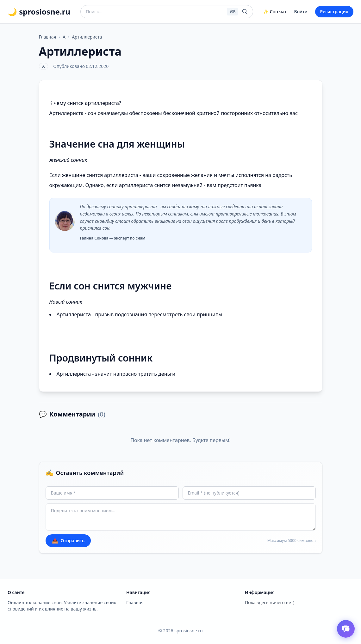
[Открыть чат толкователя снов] (346, 629)
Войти (301, 12)
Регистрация (334, 12)
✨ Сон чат (275, 12)
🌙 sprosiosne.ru (39, 12)
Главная (48, 37)
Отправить (68, 541)
